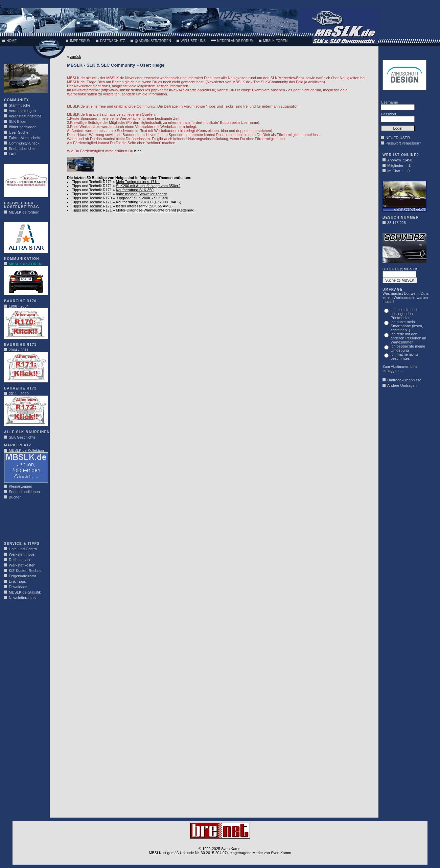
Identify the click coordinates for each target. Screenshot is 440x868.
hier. (138, 151)
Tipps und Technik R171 (92, 182)
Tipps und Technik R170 (92, 198)
